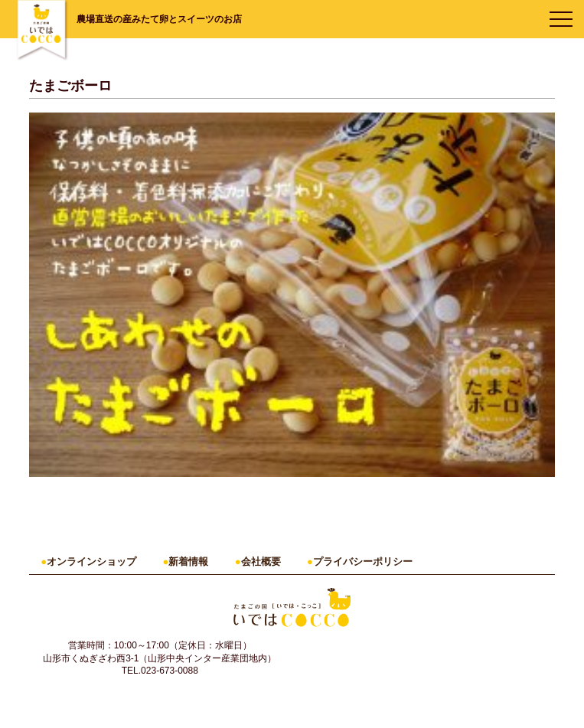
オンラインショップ (91, 562)
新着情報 (188, 562)
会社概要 (261, 562)
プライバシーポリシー (363, 562)
